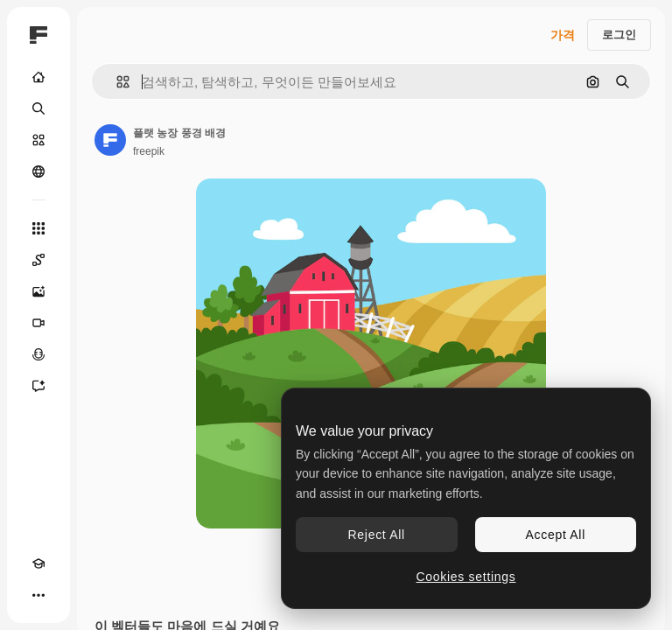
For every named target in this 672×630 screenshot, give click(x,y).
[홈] (38, 77)
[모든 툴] (38, 228)
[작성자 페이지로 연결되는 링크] (110, 140)
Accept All (556, 535)
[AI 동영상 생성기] (38, 323)
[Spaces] (38, 260)
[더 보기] (38, 595)
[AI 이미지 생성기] (38, 291)
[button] (116, 82)
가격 (563, 35)
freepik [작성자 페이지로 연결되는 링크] (149, 151)
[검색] (38, 108)
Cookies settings (466, 577)
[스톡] (38, 140)
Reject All (377, 535)
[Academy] (38, 563)
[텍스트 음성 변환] (38, 354)
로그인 (619, 35)
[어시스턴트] (38, 386)
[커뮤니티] (38, 171)
